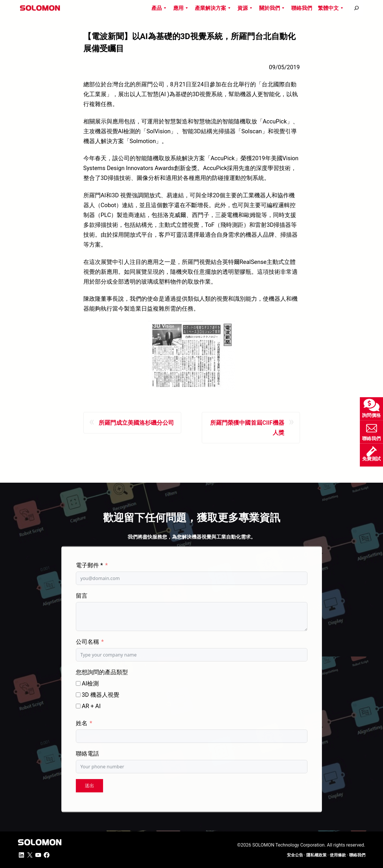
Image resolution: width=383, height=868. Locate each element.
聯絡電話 (87, 754)
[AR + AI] (78, 706)
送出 (89, 786)
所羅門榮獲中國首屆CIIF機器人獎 (247, 428)
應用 (181, 8)
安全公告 (295, 855)
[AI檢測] (78, 683)
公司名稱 (87, 642)
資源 (245, 8)
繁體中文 (331, 8)
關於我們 (272, 8)
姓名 (82, 723)
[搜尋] (357, 8)
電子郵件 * (89, 565)
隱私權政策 (316, 855)
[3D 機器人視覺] (78, 695)
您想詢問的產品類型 (102, 672)
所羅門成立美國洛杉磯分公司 (136, 423)
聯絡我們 (302, 8)
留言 (82, 596)
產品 (159, 8)
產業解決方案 (213, 8)
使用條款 (338, 855)
